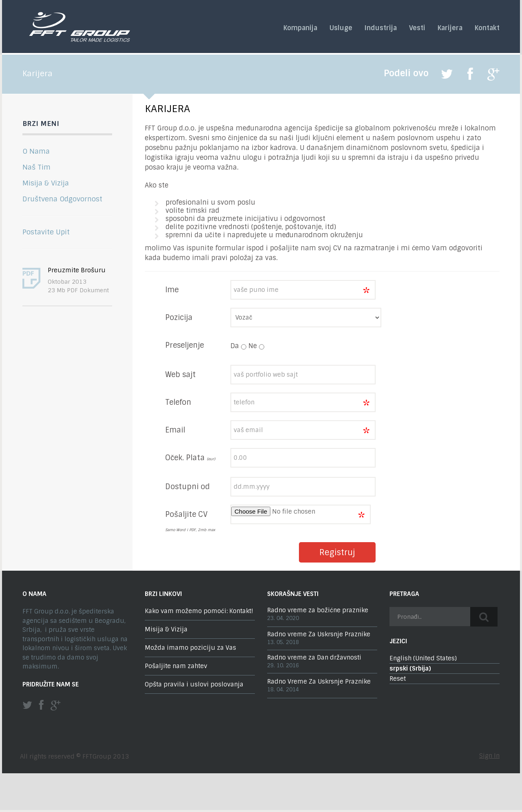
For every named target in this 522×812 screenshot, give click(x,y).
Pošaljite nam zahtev (176, 666)
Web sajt (180, 375)
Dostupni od (187, 487)
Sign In (489, 756)
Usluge (341, 28)
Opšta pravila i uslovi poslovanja (194, 684)
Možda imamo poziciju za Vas (190, 648)
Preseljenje (185, 345)
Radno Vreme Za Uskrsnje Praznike (319, 682)
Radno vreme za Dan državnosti (314, 658)
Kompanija (300, 28)
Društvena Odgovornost (62, 199)
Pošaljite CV (186, 514)
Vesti (417, 28)
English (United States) (423, 658)
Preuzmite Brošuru (77, 270)
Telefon (178, 402)
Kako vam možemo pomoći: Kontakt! (199, 611)
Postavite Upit (46, 232)
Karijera (450, 28)
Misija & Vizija (46, 183)
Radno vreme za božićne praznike (318, 610)
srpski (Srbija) (410, 669)
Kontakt (487, 28)
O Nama (36, 151)
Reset (398, 679)
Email (175, 430)
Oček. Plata (190, 458)
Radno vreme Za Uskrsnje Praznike (319, 634)
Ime (172, 290)
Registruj (337, 552)
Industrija (381, 28)
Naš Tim (36, 167)
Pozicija (179, 318)
